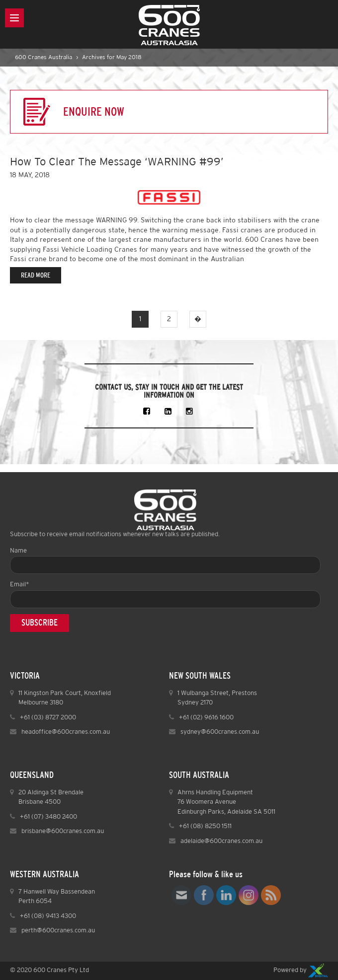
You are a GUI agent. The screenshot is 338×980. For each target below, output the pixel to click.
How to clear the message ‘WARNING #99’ (117, 162)
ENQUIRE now (94, 112)
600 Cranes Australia (43, 57)
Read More (36, 275)
